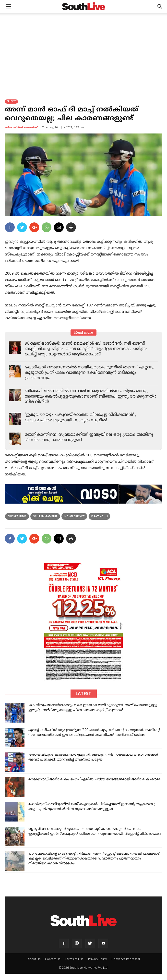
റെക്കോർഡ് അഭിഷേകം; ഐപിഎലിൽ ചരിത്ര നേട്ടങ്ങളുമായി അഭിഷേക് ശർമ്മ (94, 780)
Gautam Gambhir (45, 516)
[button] (160, 7)
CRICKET (11, 101)
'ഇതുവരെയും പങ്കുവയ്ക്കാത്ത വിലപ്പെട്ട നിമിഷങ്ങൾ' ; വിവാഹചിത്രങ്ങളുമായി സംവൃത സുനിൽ (81, 418)
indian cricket (74, 516)
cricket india (17, 516)
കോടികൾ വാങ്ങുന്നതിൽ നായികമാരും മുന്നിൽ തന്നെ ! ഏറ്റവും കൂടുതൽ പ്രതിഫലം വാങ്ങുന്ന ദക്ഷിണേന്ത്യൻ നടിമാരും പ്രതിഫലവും (90, 373)
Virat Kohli (99, 516)
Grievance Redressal (126, 959)
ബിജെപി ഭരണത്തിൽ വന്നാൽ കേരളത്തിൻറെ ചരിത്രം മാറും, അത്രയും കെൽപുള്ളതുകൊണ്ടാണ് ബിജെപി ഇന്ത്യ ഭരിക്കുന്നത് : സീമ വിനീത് (90, 397)
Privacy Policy (97, 959)
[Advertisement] (83, 50)
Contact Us (53, 959)
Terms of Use (74, 959)
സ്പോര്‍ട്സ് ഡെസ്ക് (21, 128)
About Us (34, 959)
